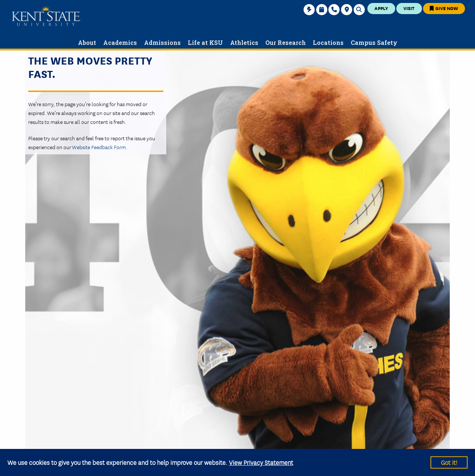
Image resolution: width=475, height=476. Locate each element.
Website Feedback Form (99, 147)
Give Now (444, 8)
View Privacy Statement (261, 462)
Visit (409, 8)
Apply (381, 8)
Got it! (449, 462)
